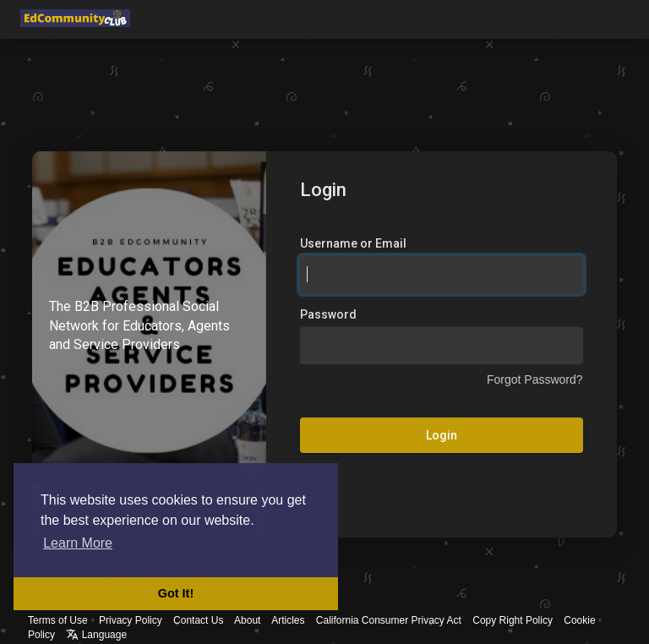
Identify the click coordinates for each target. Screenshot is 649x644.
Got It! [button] (176, 593)
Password (328, 314)
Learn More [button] (78, 543)
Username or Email (353, 243)
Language (96, 635)
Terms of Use (58, 620)
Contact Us (198, 620)
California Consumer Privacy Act (389, 620)
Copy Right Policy (513, 620)
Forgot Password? (535, 379)
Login (442, 435)
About (247, 620)
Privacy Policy (131, 620)
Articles (288, 620)
